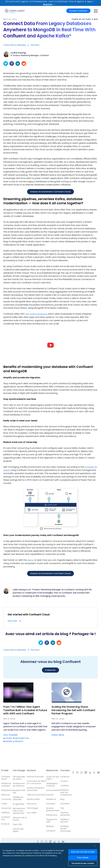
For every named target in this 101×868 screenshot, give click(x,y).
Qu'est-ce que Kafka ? (53, 778)
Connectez (6, 799)
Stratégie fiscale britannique (66, 829)
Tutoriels (50, 795)
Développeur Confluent (52, 785)
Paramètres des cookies (83, 863)
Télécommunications (36, 795)
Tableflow (6, 813)
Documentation (53, 790)
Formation (51, 804)
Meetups (50, 826)
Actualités (65, 804)
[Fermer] (95, 846)
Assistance (51, 799)
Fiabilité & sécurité (65, 821)
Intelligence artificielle (18, 798)
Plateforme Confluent (6, 785)
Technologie (32, 808)
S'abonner (50, 670)
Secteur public (33, 799)
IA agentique (19, 804)
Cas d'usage (19, 770)
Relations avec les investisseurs (66, 792)
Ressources (52, 770)
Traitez (4, 804)
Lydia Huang (18, 53)
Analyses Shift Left (19, 791)
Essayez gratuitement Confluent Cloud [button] (50, 192)
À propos (65, 770)
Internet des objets (18, 830)
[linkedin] (18, 64)
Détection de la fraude (20, 819)
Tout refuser (83, 858)
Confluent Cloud (6, 778)
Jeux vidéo (32, 813)
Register (48, 4)
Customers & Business (15, 45)
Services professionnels (53, 809)
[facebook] (12, 64)
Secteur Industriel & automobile (36, 789)
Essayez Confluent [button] (78, 11)
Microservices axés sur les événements (19, 811)
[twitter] (6, 64)
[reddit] (24, 64)
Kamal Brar (58, 735)
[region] (50, 855)
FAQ (62, 808)
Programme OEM (52, 821)
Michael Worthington (16, 738)
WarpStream (7, 790)
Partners (35, 45)
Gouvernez (6, 808)
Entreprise (65, 777)
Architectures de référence (19, 785)
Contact (64, 781)
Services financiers (35, 777)
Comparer (51, 831)
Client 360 (17, 824)
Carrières (65, 786)
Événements (52, 815)
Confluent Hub (6, 818)
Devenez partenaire (65, 814)
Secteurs (31, 770)
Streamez (5, 795)
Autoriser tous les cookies (83, 852)
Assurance (32, 804)
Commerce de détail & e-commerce (36, 782)
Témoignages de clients (19, 778)
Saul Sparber (11, 735)
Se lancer (5, 824)
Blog (62, 799)
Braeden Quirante (13, 741)
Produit (5, 770)
